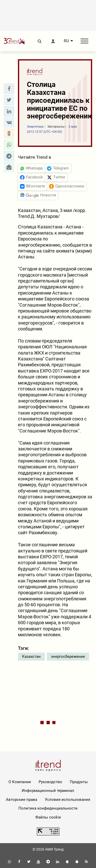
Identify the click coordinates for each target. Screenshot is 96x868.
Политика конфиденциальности (48, 808)
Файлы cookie (48, 817)
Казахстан (31, 657)
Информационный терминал (48, 791)
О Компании (20, 782)
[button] (9, 89)
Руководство (50, 782)
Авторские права (22, 800)
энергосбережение (68, 657)
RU (66, 41)
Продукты (79, 782)
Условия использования (67, 800)
